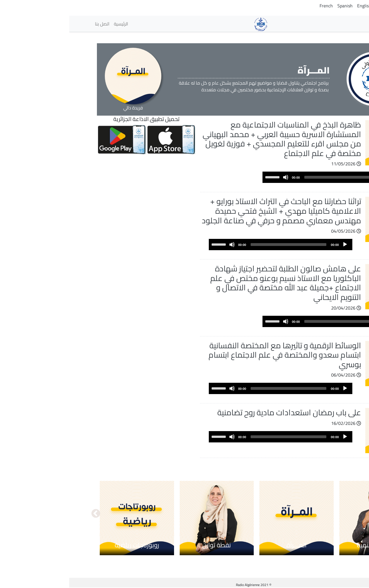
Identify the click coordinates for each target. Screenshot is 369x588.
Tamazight (317, 6)
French (257, 6)
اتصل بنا (33, 24)
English (295, 6)
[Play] (329, 177)
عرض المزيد (316, 463)
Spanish (276, 6)
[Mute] (216, 177)
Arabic (337, 6)
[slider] (273, 177)
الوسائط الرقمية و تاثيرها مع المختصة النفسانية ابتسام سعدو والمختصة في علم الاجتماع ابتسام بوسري (216, 355)
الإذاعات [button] (328, 24)
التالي (27, 514)
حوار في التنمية (307, 545)
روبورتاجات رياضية (68, 545)
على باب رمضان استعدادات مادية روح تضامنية (220, 412)
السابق (342, 514)
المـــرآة (227, 545)
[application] (265, 177)
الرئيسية (52, 24)
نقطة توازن (147, 545)
